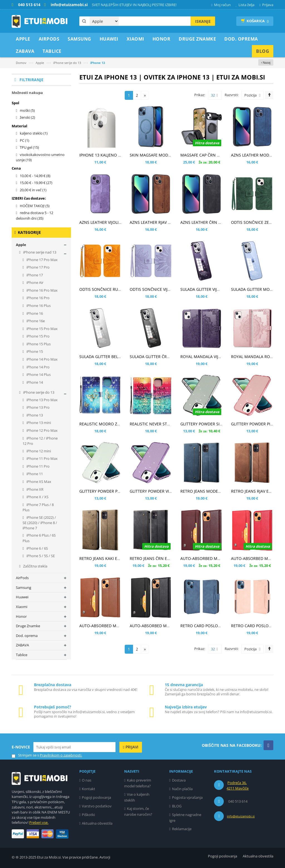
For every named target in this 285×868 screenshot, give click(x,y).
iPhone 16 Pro (38, 298)
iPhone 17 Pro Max (42, 260)
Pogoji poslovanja (96, 797)
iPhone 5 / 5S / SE (40, 556)
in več (33, 190)
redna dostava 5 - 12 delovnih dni (35, 215)
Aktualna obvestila (97, 823)
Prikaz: (200, 95)
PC (24, 140)
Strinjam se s (25, 755)
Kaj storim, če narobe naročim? (138, 811)
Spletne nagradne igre (185, 818)
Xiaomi (22, 607)
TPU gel (29, 147)
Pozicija (250, 95)
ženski (27, 117)
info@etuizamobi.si (241, 816)
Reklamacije (182, 829)
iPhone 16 (34, 313)
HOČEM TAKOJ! (35, 206)
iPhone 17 (34, 275)
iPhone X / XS (37, 497)
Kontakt (89, 789)
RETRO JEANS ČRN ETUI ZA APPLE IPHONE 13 (171, 558)
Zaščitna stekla (35, 566)
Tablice (22, 655)
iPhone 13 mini (38, 423)
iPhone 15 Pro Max (42, 329)
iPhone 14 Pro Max (42, 359)
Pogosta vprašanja (187, 797)
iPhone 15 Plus (38, 344)
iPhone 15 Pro (38, 336)
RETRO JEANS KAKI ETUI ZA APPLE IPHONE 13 (121, 558)
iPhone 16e (35, 321)
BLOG (177, 806)
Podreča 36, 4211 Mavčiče (238, 785)
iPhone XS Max (38, 482)
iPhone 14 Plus (38, 375)
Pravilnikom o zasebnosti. (61, 755)
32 (214, 95)
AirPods (22, 578)
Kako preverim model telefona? (138, 783)
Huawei (22, 597)
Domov (21, 63)
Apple (40, 63)
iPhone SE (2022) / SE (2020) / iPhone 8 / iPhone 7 (40, 523)
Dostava (179, 780)
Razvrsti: (232, 95)
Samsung (24, 587)
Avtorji (105, 857)
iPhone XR (35, 489)
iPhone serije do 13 (67, 63)
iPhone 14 (34, 382)
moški (27, 110)
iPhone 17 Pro (38, 267)
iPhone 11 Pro (38, 466)
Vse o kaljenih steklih (137, 797)
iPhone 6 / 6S (37, 548)
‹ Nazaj (266, 62)
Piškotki (88, 815)
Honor (21, 616)
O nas (87, 780)
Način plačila (182, 789)
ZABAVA (22, 645)
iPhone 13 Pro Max (42, 400)
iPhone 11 (34, 474)
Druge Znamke (28, 626)
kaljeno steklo (34, 133)
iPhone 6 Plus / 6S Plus (39, 538)
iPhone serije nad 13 (39, 252)
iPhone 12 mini (38, 451)
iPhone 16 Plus (38, 306)
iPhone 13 (34, 415)
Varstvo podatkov (97, 806)
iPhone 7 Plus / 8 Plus (38, 507)
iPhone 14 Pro (38, 367)
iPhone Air (35, 282)
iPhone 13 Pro (38, 407)
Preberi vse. (39, 822)
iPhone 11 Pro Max (42, 458)
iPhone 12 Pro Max (42, 430)
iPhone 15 (34, 351)
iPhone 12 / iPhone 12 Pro (40, 441)
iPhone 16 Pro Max (42, 290)
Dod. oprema (27, 636)
